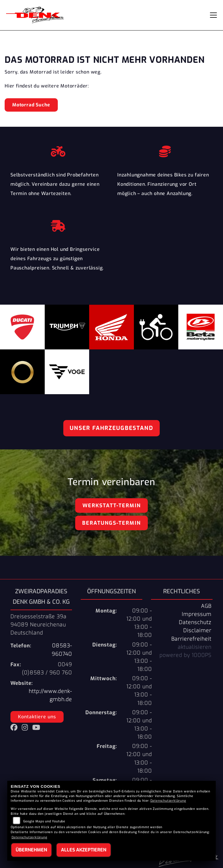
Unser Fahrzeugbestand (111, 428)
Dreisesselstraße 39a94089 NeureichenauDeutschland (38, 625)
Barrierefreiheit (191, 639)
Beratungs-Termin (111, 523)
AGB (206, 606)
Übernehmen (31, 850)
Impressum (197, 614)
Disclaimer (197, 631)
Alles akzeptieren (84, 850)
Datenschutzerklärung (168, 801)
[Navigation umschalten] (213, 15)
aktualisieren (195, 647)
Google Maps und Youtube (44, 821)
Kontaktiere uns (37, 717)
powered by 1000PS (185, 655)
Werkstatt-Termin (112, 506)
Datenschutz (195, 622)
